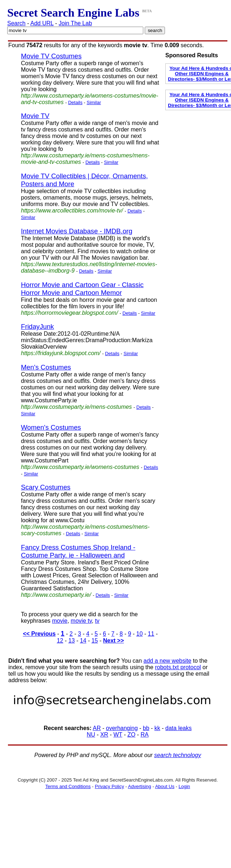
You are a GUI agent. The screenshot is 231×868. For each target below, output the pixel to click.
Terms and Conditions (68, 786)
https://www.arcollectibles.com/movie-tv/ (72, 211)
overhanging (122, 728)
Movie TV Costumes (51, 56)
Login (184, 786)
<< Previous (39, 634)
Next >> (113, 641)
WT (118, 735)
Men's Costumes (46, 367)
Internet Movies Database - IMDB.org (77, 231)
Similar (94, 102)
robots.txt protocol (178, 667)
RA (144, 735)
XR (104, 735)
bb (146, 728)
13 (71, 641)
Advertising (140, 786)
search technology (178, 755)
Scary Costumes (46, 487)
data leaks (178, 728)
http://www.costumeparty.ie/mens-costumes (76, 407)
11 (151, 634)
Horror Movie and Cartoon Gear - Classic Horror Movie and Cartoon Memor (82, 289)
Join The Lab (75, 23)
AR (97, 728)
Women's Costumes (51, 427)
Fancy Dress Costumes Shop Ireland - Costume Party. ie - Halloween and (78, 551)
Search (16, 23)
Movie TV (35, 116)
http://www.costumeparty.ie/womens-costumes (80, 467)
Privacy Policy (110, 786)
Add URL (42, 23)
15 (95, 641)
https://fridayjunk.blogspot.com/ (61, 353)
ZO (131, 735)
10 (140, 634)
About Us (165, 786)
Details (75, 102)
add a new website (168, 661)
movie (60, 621)
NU (91, 735)
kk (157, 728)
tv (97, 621)
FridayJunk (37, 326)
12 (60, 641)
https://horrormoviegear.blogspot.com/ (69, 313)
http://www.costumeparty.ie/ (56, 595)
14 (83, 641)
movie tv (81, 621)
